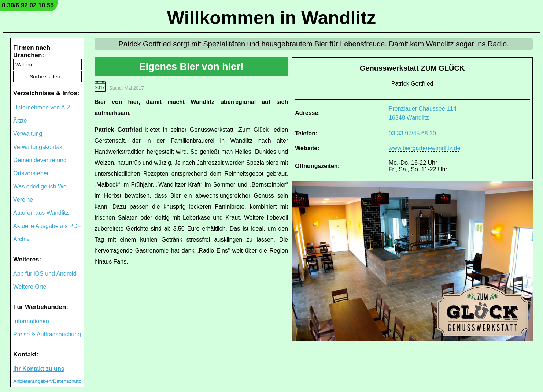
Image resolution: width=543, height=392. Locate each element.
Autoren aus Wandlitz (41, 213)
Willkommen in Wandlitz (271, 18)
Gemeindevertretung (40, 160)
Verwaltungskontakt (39, 147)
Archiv (21, 239)
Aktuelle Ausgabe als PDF (47, 226)
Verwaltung (28, 134)
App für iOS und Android (45, 274)
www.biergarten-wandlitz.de (425, 148)
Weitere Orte (30, 287)
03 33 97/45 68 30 (412, 133)
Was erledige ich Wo (40, 186)
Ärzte (20, 121)
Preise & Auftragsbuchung (47, 334)
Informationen (31, 321)
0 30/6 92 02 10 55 (28, 5)
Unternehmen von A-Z (42, 107)
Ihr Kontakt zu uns (39, 369)
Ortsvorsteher (31, 173)
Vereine (23, 200)
